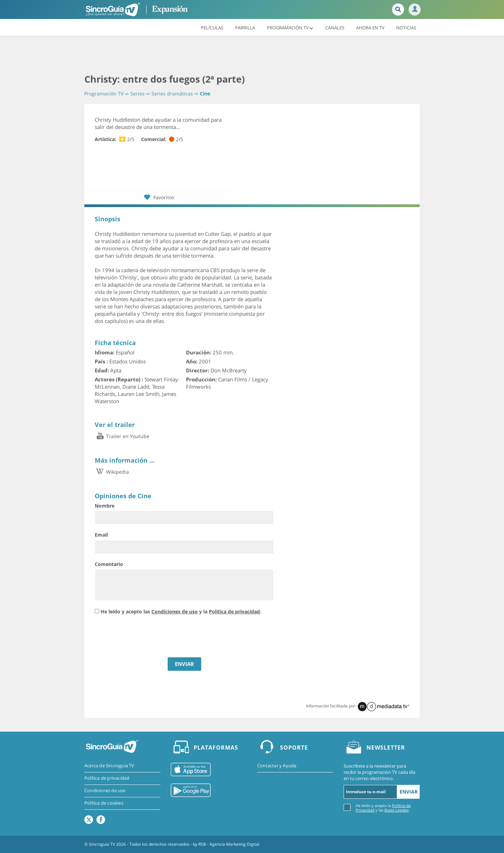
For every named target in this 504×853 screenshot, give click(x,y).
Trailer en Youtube (122, 436)
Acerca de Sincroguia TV (109, 766)
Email (101, 535)
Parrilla (245, 27)
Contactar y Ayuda (277, 766)
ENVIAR (184, 664)
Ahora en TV (370, 27)
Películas (212, 27)
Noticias (406, 27)
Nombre (105, 506)
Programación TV (290, 27)
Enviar (409, 792)
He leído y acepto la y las (383, 808)
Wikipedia (112, 472)
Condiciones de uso (175, 611)
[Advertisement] (252, 55)
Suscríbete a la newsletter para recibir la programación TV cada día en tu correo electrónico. (379, 772)
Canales (335, 27)
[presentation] (147, 637)
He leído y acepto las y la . (181, 611)
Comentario (109, 564)
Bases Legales (396, 810)
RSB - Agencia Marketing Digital (229, 844)
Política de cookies (104, 803)
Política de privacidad (234, 611)
